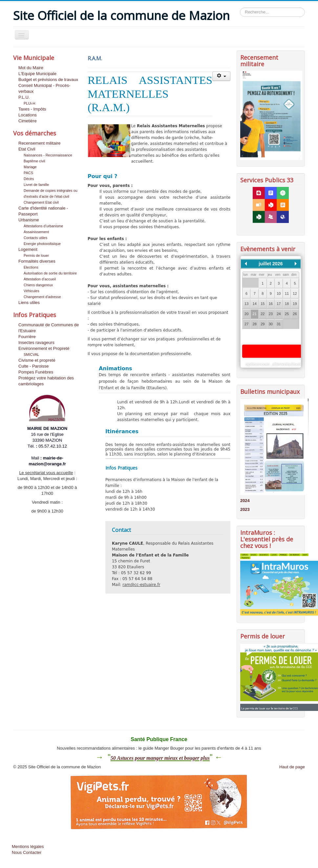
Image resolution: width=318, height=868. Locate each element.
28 (255, 324)
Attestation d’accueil (40, 279)
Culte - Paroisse (33, 366)
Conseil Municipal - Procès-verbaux (44, 88)
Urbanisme (29, 220)
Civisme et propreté (37, 360)
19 (295, 304)
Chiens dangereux (38, 285)
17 (279, 304)
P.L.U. (24, 97)
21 (255, 314)
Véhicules (32, 291)
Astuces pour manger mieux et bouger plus (163, 758)
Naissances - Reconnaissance (48, 155)
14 (255, 304)
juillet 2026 (271, 264)
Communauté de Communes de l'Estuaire (49, 328)
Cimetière (28, 121)
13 (246, 304)
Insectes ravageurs (36, 343)
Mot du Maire (31, 68)
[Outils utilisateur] (221, 76)
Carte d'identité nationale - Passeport (43, 211)
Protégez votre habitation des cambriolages (46, 381)
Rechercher (240, 8)
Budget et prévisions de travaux (48, 80)
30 (271, 324)
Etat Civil (27, 149)
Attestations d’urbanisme (43, 226)
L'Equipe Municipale (37, 74)
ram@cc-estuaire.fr (141, 585)
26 (295, 314)
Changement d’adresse (42, 297)
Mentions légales (28, 847)
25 (287, 314)
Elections (31, 267)
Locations (28, 115)
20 (246, 314)
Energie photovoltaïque (42, 244)
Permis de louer (36, 255)
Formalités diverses (37, 261)
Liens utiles (29, 303)
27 (246, 324)
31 (279, 324)
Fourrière (27, 337)
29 (263, 324)
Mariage (30, 167)
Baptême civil (34, 161)
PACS (28, 173)
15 (263, 304)
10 (279, 293)
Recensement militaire (40, 143)
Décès (29, 179)
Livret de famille (36, 185)
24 (279, 314)
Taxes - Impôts (32, 109)
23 (271, 314)
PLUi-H (29, 103)
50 (113, 758)
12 (295, 293)
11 (287, 293)
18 (287, 304)
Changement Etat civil (41, 202)
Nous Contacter (27, 852)
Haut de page (292, 767)
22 (263, 314)
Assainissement (36, 232)
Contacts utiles (35, 238)
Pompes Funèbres (36, 372)
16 (271, 304)
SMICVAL (31, 354)
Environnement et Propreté (44, 348)
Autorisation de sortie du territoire (50, 273)
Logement (28, 249)
